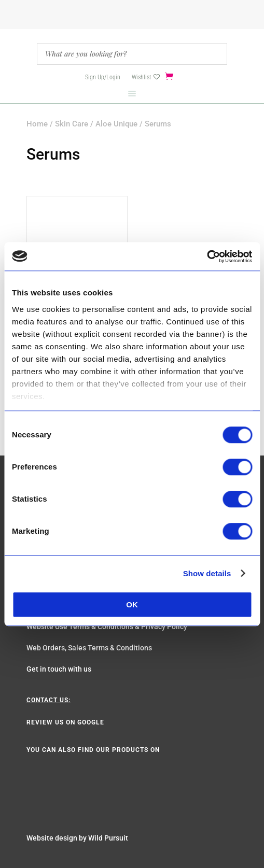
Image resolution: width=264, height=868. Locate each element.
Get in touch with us (59, 669)
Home (37, 124)
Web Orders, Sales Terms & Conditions (89, 648)
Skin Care (72, 124)
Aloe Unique (116, 124)
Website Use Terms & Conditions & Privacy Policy (107, 627)
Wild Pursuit (108, 838)
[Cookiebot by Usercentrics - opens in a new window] (207, 257)
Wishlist (141, 77)
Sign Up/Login (103, 77)
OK (132, 604)
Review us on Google (65, 722)
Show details (207, 573)
